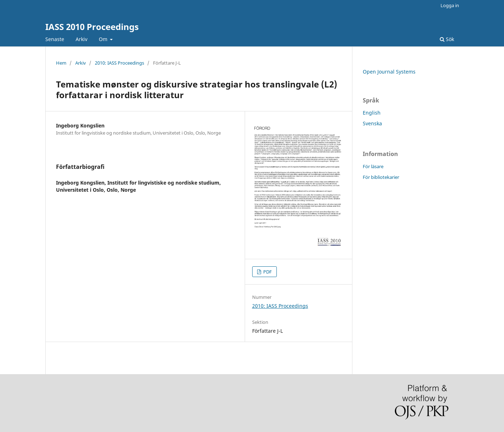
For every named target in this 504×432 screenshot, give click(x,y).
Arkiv (82, 39)
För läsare (373, 166)
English (372, 113)
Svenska (372, 123)
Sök (447, 39)
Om (104, 39)
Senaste (55, 39)
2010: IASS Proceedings (119, 63)
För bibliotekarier (381, 177)
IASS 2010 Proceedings (92, 27)
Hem (61, 63)
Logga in (450, 5)
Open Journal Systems (389, 72)
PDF (267, 272)
